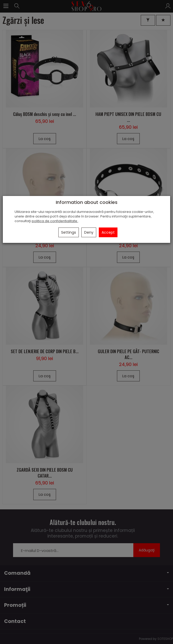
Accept (108, 232)
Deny (89, 232)
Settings (69, 232)
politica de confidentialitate (55, 221)
